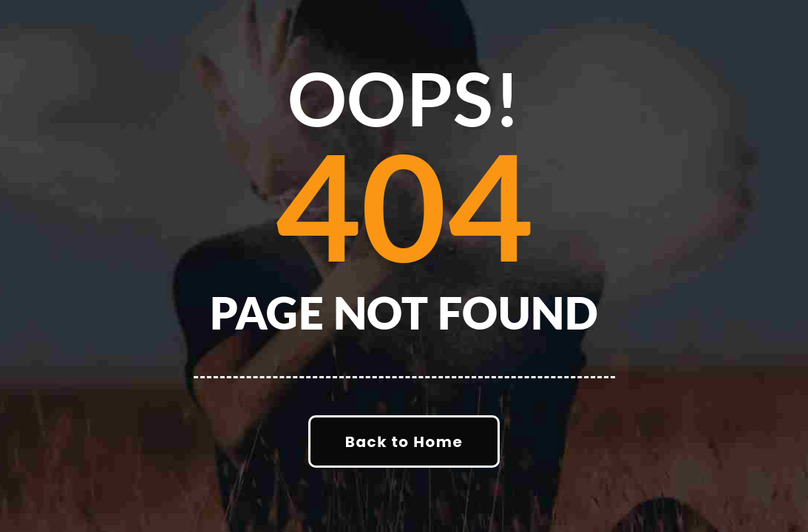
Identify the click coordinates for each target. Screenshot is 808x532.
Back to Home (404, 442)
